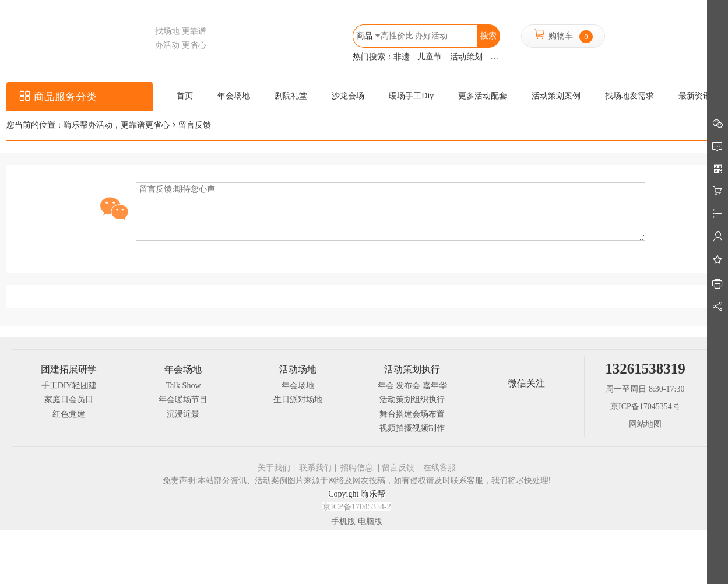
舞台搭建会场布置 (412, 414)
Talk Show (183, 386)
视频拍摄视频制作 (412, 428)
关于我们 (274, 468)
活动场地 (298, 369)
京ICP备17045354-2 (356, 507)
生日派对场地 (298, 400)
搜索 (488, 36)
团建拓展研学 (69, 369)
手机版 (343, 521)
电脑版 (370, 521)
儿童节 (430, 57)
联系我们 (315, 468)
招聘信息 (357, 468)
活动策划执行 (412, 369)
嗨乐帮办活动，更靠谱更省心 (117, 125)
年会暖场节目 (183, 400)
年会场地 (183, 369)
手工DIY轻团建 (69, 386)
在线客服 (439, 468)
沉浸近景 (183, 414)
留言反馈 (398, 468)
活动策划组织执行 (412, 400)
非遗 (402, 57)
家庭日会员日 (69, 400)
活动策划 (466, 57)
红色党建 (69, 414)
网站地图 (645, 424)
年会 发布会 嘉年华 (412, 386)
